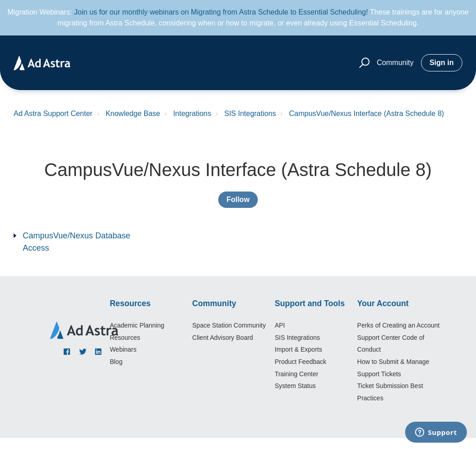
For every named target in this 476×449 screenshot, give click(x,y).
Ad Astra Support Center (53, 114)
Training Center (296, 374)
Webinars (123, 349)
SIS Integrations (250, 114)
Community (395, 63)
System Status (295, 386)
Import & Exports (298, 349)
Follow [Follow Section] (238, 199)
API (280, 325)
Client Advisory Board (223, 338)
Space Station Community (229, 325)
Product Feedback (301, 362)
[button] (363, 63)
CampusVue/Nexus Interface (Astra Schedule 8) (367, 114)
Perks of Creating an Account (398, 325)
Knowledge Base (133, 114)
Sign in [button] (442, 63)
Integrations (192, 114)
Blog (116, 362)
